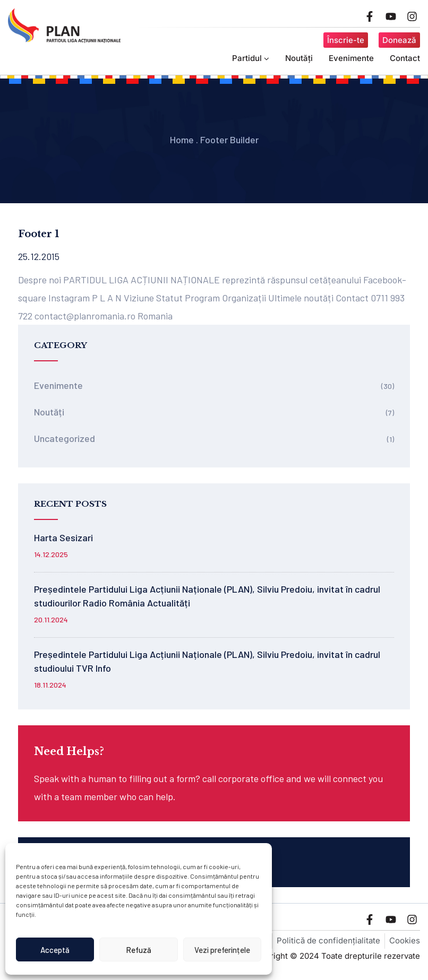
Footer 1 (38, 234)
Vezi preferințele (222, 950)
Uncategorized (65, 438)
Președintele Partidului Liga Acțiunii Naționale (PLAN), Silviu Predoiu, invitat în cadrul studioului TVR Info (207, 661)
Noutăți (299, 58)
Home (182, 140)
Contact (405, 58)
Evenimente (351, 58)
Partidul (251, 58)
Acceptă (55, 950)
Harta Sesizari (63, 537)
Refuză (139, 950)
